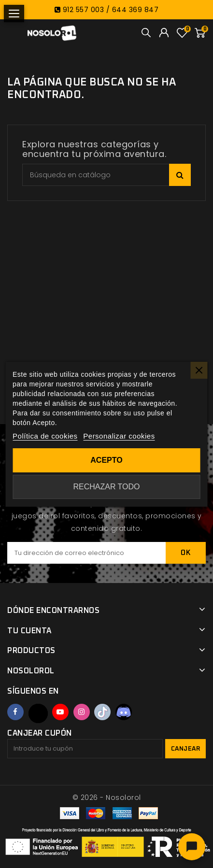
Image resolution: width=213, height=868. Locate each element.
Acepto (106, 460)
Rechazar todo (106, 487)
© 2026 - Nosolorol (107, 797)
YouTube (60, 712)
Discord (124, 712)
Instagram (82, 712)
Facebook (15, 712)
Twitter (38, 713)
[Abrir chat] (192, 847)
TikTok (102, 712)
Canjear (186, 749)
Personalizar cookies (119, 436)
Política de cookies (45, 436)
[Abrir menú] (14, 14)
